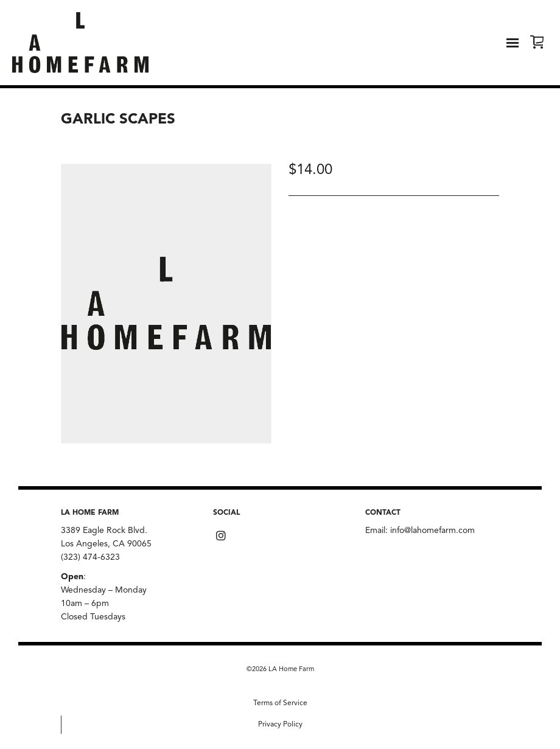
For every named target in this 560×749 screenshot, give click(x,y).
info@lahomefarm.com (432, 531)
